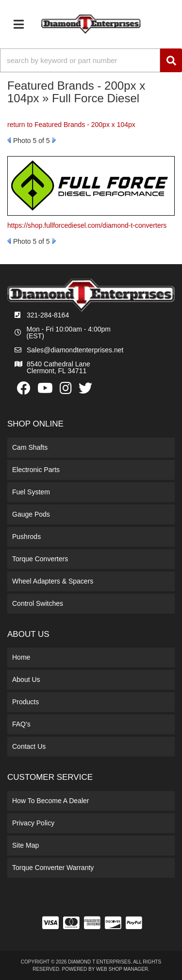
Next (54, 140)
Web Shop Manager (122, 969)
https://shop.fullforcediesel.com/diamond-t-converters (87, 225)
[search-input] (80, 60)
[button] (91, 60)
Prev (9, 140)
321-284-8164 (48, 315)
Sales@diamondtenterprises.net (75, 350)
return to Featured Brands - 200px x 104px (71, 125)
